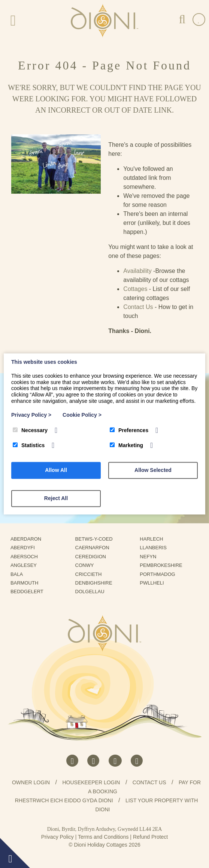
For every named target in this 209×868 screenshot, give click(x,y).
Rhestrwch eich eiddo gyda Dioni (64, 800)
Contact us (149, 782)
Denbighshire (97, 583)
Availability (137, 271)
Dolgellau (93, 591)
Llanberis (156, 548)
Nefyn (151, 557)
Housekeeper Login (91, 782)
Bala (19, 574)
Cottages (135, 289)
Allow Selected (153, 470)
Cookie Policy (82, 415)
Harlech (154, 539)
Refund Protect (150, 837)
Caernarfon (95, 548)
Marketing (126, 446)
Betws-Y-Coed (97, 539)
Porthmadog (160, 574)
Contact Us (138, 307)
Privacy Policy (57, 837)
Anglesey (26, 565)
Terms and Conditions (103, 837)
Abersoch (27, 557)
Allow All (56, 470)
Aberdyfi (25, 548)
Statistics (29, 446)
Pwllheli (155, 583)
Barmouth (27, 583)
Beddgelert (30, 591)
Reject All (56, 499)
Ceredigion (93, 557)
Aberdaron (29, 539)
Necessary (30, 430)
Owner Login (31, 782)
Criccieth (91, 574)
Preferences (129, 430)
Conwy (87, 565)
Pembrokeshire (164, 565)
